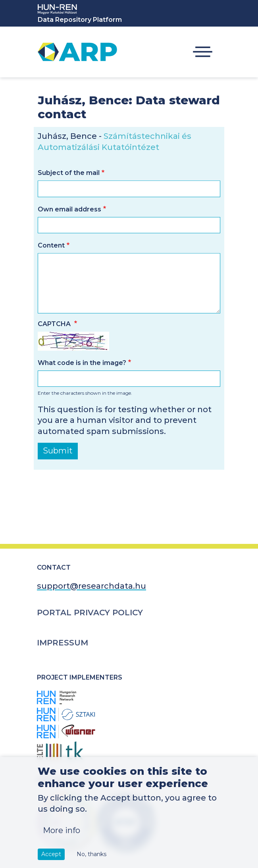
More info (62, 839)
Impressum (63, 643)
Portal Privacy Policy (90, 613)
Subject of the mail (69, 173)
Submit (58, 451)
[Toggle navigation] (203, 52)
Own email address (69, 209)
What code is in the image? (82, 363)
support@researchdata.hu (91, 586)
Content (51, 245)
